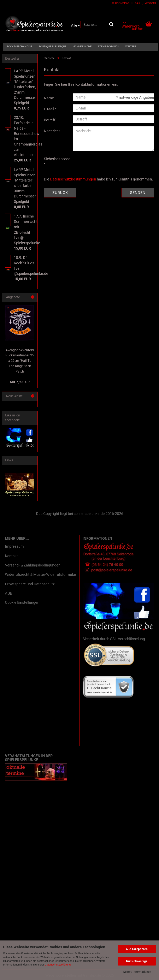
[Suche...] (75, 24)
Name (49, 98)
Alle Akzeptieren (137, 949)
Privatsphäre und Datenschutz (30, 584)
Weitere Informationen (137, 972)
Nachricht (52, 131)
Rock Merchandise (19, 46)
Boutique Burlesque (52, 46)
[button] (121, 3)
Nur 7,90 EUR (20, 382)
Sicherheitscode (57, 159)
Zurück (60, 193)
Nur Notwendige (137, 961)
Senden (138, 193)
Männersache (82, 46)
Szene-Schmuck (108, 46)
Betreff (50, 120)
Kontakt (11, 556)
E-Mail (49, 109)
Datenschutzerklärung (58, 965)
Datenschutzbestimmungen (73, 179)
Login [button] (136, 3)
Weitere (131, 46)
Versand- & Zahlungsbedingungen (33, 565)
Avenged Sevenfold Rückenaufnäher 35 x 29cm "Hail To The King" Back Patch (20, 361)
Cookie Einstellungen (22, 602)
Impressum (14, 546)
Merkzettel (149, 3)
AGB (9, 593)
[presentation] (104, 162)
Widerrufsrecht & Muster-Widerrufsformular (41, 574)
